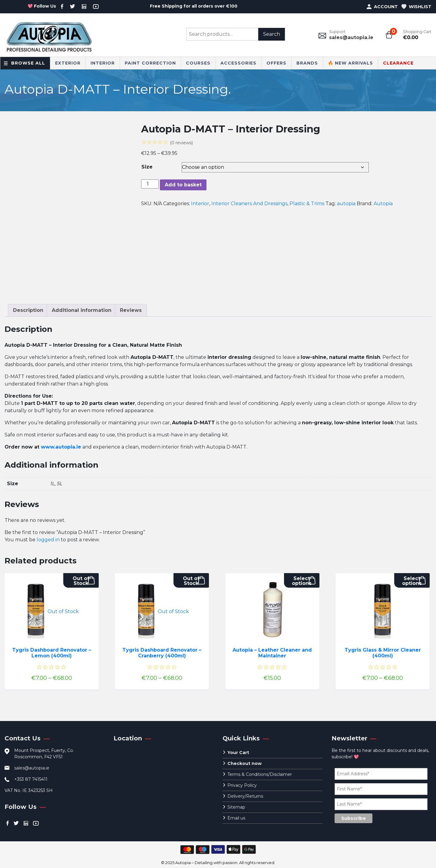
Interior (103, 63)
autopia (346, 204)
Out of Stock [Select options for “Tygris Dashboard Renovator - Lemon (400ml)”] (81, 581)
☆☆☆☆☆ (167, 142)
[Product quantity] (150, 184)
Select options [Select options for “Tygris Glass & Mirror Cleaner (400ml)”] (412, 581)
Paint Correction (150, 63)
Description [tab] (28, 310)
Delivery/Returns (245, 796)
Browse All (28, 63)
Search (272, 34)
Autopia (383, 204)
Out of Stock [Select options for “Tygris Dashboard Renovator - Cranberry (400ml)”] (191, 581)
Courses (198, 63)
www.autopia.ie (61, 447)
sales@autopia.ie (351, 37)
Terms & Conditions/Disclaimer (260, 774)
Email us (236, 818)
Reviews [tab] (131, 310)
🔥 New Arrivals (350, 63)
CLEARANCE (398, 63)
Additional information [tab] (82, 310)
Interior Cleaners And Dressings (249, 204)
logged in (48, 540)
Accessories (238, 63)
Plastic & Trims (307, 204)
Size (147, 167)
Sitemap (236, 807)
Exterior (68, 63)
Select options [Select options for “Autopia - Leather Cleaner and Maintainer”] (302, 581)
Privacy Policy (242, 785)
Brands (307, 63)
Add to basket (183, 185)
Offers (276, 63)
